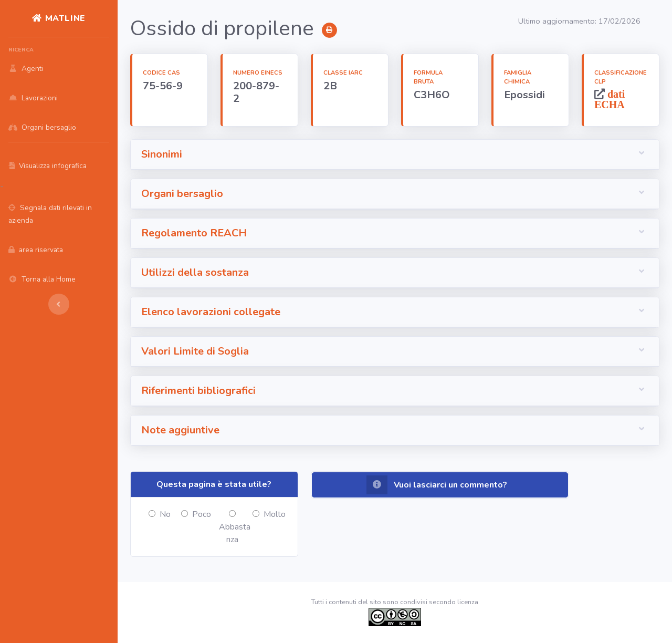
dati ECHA (610, 99)
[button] (395, 155)
